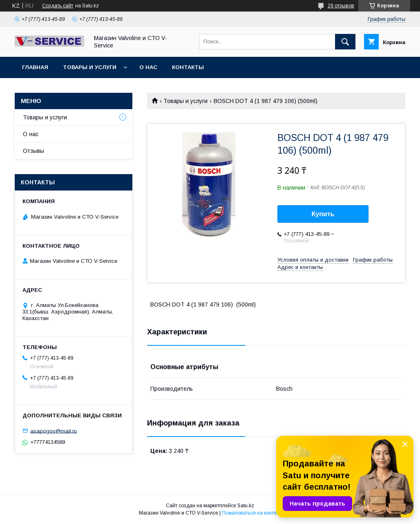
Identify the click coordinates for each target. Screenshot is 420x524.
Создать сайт (58, 6)
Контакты (188, 67)
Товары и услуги (90, 67)
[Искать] (345, 42)
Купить (323, 214)
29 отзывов (341, 6)
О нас (148, 67)
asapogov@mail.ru (54, 431)
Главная (35, 67)
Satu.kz (246, 506)
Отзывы (34, 151)
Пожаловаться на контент (252, 513)
